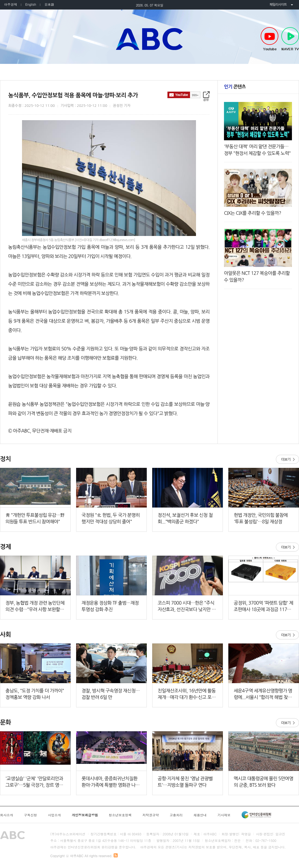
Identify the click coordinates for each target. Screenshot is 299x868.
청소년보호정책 (120, 815)
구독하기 (184, 95)
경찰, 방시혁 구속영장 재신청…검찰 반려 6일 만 (111, 694)
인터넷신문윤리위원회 (256, 815)
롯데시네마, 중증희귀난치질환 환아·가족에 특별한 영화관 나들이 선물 (110, 782)
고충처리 (176, 815)
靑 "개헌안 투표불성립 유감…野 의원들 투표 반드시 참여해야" (35, 518)
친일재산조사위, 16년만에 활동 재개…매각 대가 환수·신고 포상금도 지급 (187, 694)
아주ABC (149, 39)
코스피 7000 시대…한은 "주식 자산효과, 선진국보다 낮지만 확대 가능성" (187, 607)
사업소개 (54, 815)
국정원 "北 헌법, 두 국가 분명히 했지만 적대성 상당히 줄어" (111, 518)
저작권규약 (151, 815)
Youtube (270, 39)
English (31, 4)
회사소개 (7, 815)
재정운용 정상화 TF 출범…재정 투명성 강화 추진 (110, 606)
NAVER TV (290, 39)
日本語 (49, 4)
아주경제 (11, 4)
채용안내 (200, 815)
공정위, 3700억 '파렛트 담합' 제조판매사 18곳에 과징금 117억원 (264, 607)
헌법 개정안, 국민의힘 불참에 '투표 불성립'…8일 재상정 (261, 518)
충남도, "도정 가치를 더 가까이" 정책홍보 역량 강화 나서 (35, 694)
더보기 (287, 459)
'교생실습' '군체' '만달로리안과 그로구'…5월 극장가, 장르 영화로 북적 (34, 782)
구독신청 (30, 815)
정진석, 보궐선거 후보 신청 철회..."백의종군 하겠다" (185, 518)
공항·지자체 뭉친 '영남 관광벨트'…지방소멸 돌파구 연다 (185, 782)
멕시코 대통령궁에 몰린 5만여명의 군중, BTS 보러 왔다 (264, 782)
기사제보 (224, 815)
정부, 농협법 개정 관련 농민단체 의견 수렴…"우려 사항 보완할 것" (35, 607)
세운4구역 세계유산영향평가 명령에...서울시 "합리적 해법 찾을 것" (263, 694)
